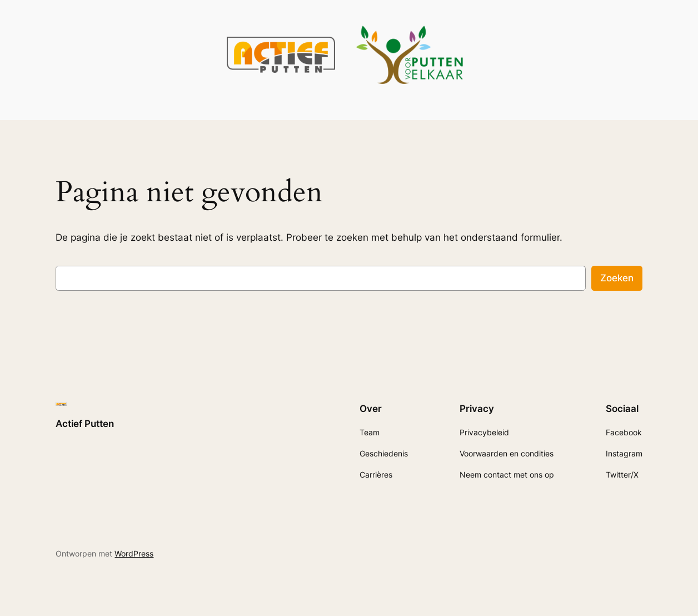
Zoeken (617, 278)
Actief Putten (85, 424)
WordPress (134, 553)
